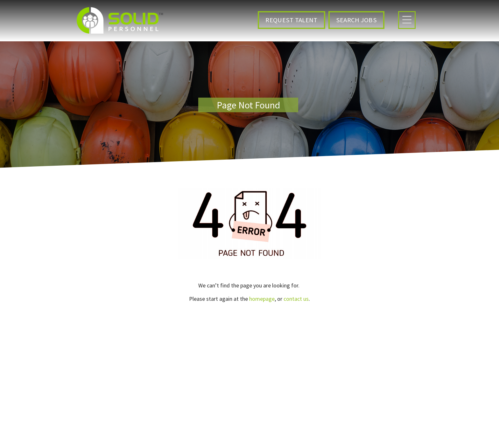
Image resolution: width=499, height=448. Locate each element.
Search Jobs (356, 20)
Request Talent (291, 20)
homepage (262, 299)
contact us (296, 299)
